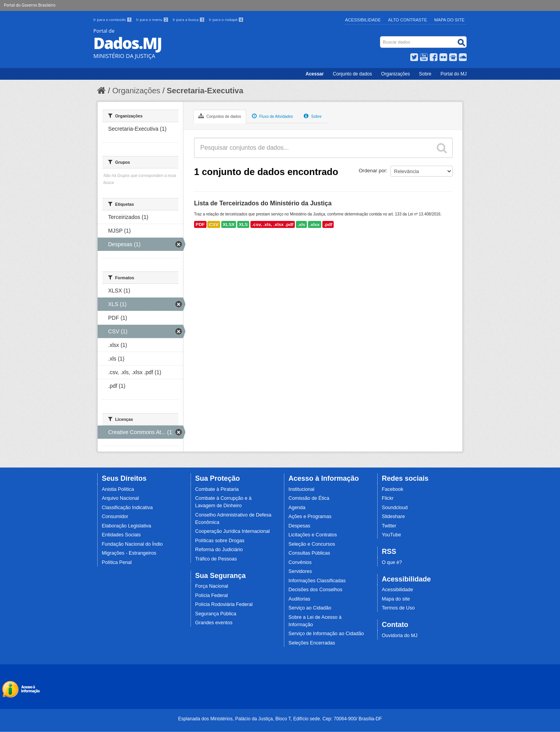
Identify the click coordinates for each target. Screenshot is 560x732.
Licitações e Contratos (313, 535)
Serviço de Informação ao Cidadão (326, 634)
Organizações (395, 74)
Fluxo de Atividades (273, 116)
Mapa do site (396, 599)
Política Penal (117, 562)
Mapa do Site (450, 20)
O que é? (392, 562)
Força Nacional (212, 586)
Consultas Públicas (309, 553)
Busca (381, 38)
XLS (243, 224)
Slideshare (394, 517)
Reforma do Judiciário (219, 550)
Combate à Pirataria (217, 489)
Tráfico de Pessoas (216, 559)
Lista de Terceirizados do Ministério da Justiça (263, 203)
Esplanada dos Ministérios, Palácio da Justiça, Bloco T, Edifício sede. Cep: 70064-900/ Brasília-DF (280, 719)
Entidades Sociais (121, 535)
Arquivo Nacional (120, 498)
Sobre (425, 74)
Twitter (389, 526)
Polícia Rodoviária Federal (224, 604)
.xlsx (315, 224)
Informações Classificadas (317, 581)
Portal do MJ (454, 74)
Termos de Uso (398, 608)
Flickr (388, 498)
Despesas (299, 526)
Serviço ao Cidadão (310, 608)
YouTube (392, 535)
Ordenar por (373, 171)
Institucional (302, 489)
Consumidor (115, 517)
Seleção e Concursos (312, 544)
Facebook (393, 489)
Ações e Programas (310, 517)
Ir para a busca (189, 20)
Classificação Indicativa (127, 508)
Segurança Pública (216, 614)
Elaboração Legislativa (127, 526)
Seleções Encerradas (312, 643)
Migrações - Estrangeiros (129, 553)
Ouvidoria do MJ (400, 636)
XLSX (229, 224)
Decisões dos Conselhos (316, 590)
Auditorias (299, 599)
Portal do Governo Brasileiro (30, 5)
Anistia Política (118, 489)
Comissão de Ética (309, 498)
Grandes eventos (214, 623)
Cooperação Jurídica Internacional (233, 531)
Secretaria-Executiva (205, 91)
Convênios (300, 562)
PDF (200, 224)
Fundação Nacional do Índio (132, 544)
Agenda (297, 508)
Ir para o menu (153, 20)
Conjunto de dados (353, 74)
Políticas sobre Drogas (220, 541)
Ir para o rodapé (226, 20)
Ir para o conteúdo (113, 20)
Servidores (300, 571)
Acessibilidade (363, 20)
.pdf (328, 224)
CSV (213, 224)
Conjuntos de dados (220, 116)
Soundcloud (395, 508)
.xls (301, 224)
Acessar (315, 74)
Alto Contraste (408, 20)
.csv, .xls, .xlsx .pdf (273, 224)
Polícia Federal (212, 595)
